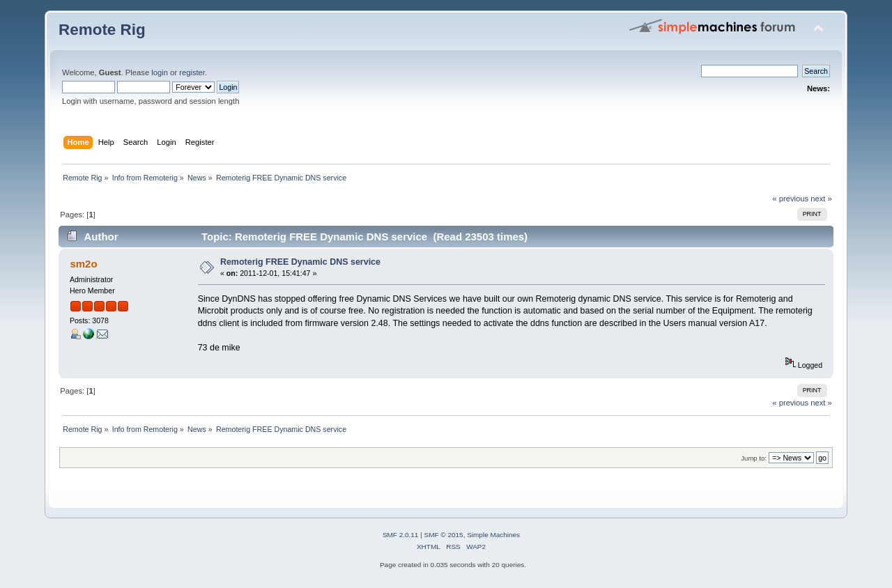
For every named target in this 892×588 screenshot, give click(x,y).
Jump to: (754, 458)
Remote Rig (102, 30)
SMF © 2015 (444, 535)
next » (821, 199)
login (160, 72)
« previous (790, 199)
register (192, 72)
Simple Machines (493, 535)
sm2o (83, 264)
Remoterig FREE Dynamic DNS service (300, 262)
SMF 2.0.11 (401, 535)
